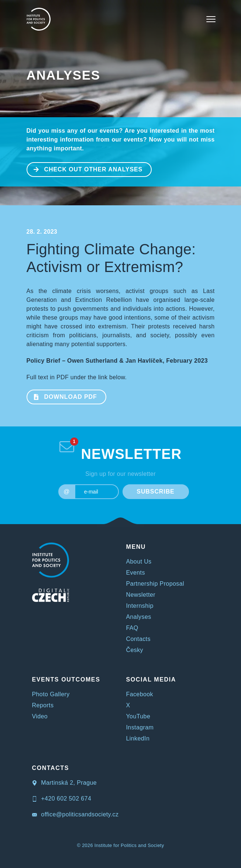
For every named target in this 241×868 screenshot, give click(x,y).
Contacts (138, 639)
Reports (43, 705)
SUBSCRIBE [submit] (155, 491)
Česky (135, 650)
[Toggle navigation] (211, 19)
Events (136, 573)
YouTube (138, 716)
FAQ (132, 628)
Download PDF (62, 396)
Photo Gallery (51, 694)
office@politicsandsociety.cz (75, 814)
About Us (139, 562)
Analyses (63, 75)
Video (40, 716)
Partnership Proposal (155, 584)
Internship (140, 606)
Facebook (140, 694)
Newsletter (141, 595)
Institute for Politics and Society (129, 845)
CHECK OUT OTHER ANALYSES (85, 169)
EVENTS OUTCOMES (66, 679)
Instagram (140, 727)
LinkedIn (138, 738)
